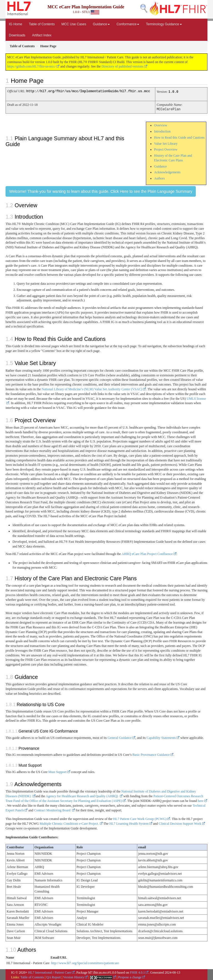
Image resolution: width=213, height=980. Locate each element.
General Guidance (120, 737)
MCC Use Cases (74, 24)
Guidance (101, 24)
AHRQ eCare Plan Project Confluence (147, 553)
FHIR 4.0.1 (137, 972)
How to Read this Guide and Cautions (179, 137)
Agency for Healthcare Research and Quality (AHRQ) (82, 795)
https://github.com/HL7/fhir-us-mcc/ (31, 66)
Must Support (57, 771)
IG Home (16, 24)
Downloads (17, 35)
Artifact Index (42, 35)
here (201, 800)
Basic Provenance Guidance (151, 754)
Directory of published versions (123, 66)
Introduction (162, 131)
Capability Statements (161, 737)
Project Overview (166, 149)
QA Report (54, 976)
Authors (160, 177)
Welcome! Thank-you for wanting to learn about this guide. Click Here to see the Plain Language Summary (101, 191)
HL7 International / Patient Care (50, 972)
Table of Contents (42, 24)
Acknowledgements (167, 171)
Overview (161, 124)
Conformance (128, 24)
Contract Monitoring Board (53, 809)
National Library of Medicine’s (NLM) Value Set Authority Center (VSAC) (92, 388)
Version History (74, 976)
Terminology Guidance (164, 24)
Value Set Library (166, 143)
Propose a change (130, 976)
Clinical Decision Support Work (180, 823)
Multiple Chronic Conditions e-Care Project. (69, 823)
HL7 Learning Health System (129, 823)
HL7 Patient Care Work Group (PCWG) (140, 818)
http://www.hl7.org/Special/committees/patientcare (85, 962)
